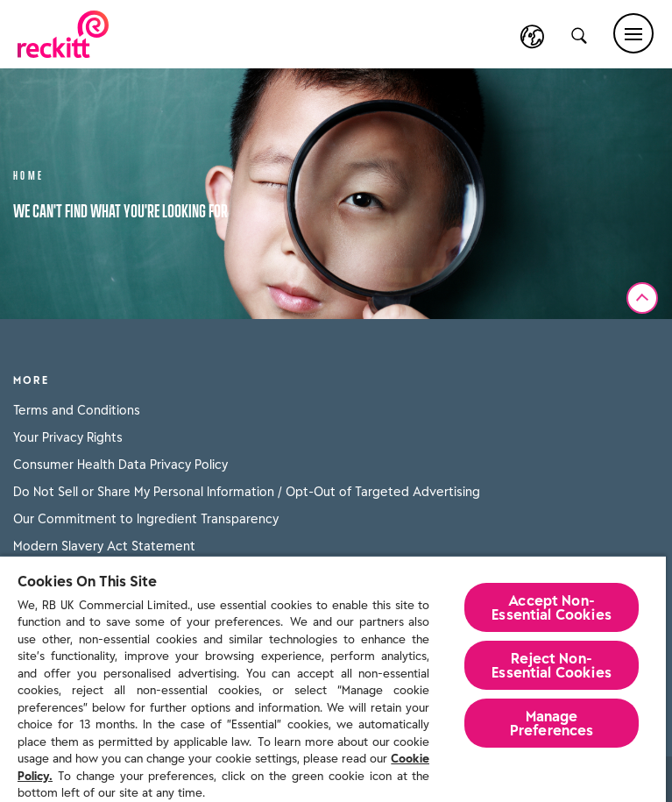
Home (29, 174)
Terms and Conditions (77, 410)
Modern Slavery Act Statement (104, 546)
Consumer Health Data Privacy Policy (120, 465)
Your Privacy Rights (68, 437)
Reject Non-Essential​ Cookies (552, 665)
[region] (333, 678)
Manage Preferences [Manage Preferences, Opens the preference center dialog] (552, 723)
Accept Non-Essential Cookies (552, 607)
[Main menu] (633, 33)
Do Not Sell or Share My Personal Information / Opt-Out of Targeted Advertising (247, 492)
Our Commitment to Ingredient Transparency (146, 519)
